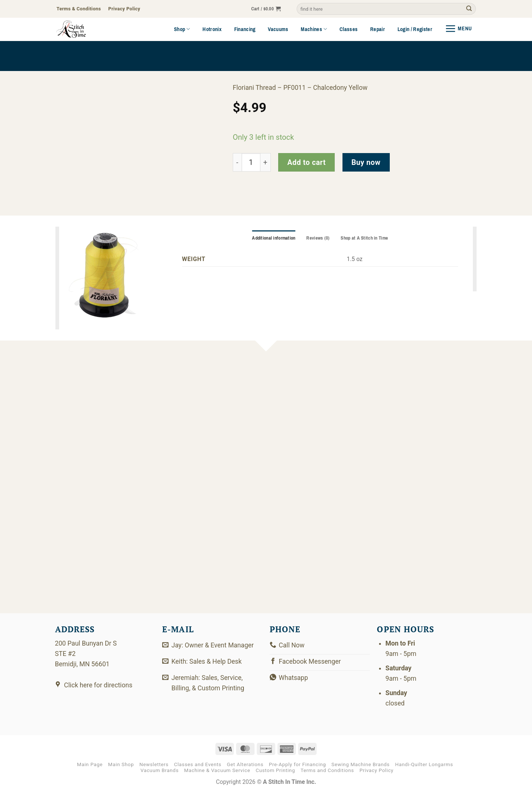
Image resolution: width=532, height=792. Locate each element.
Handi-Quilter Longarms (424, 764)
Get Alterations (245, 764)
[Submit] (469, 9)
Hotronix (212, 29)
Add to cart (307, 163)
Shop (182, 29)
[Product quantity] (251, 163)
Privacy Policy (376, 770)
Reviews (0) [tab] (318, 238)
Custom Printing (275, 770)
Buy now (366, 163)
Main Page (90, 764)
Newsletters (154, 764)
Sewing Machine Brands (361, 764)
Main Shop (121, 764)
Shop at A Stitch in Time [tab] (364, 238)
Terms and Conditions (327, 770)
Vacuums (278, 29)
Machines (314, 29)
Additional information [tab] (274, 238)
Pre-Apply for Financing (298, 764)
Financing (245, 29)
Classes (349, 29)
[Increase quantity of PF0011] (266, 163)
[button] (266, 9)
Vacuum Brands (159, 770)
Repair (378, 29)
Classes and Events (198, 764)
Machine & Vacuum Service (217, 770)
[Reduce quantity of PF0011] (237, 163)
